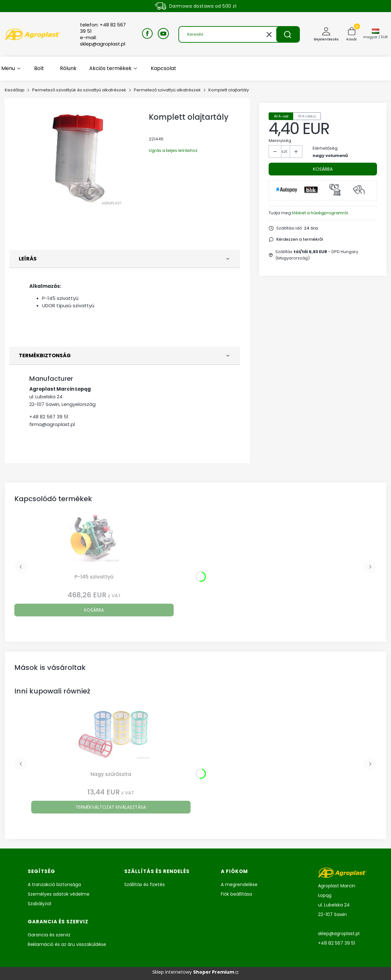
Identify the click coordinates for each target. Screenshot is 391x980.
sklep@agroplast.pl (339, 934)
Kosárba (323, 169)
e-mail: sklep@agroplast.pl (103, 41)
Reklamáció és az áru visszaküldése (67, 944)
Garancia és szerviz (49, 935)
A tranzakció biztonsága (54, 884)
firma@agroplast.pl (52, 424)
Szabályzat (40, 904)
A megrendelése (239, 884)
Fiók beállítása (236, 894)
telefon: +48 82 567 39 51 (103, 28)
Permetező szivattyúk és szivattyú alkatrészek (79, 90)
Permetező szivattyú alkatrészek (167, 90)
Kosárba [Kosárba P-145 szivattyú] (94, 610)
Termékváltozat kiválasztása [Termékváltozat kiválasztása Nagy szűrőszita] (111, 807)
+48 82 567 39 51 (49, 417)
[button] (288, 34)
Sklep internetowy (193, 972)
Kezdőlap (15, 90)
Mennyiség (280, 141)
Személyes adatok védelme (59, 894)
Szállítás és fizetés (145, 884)
